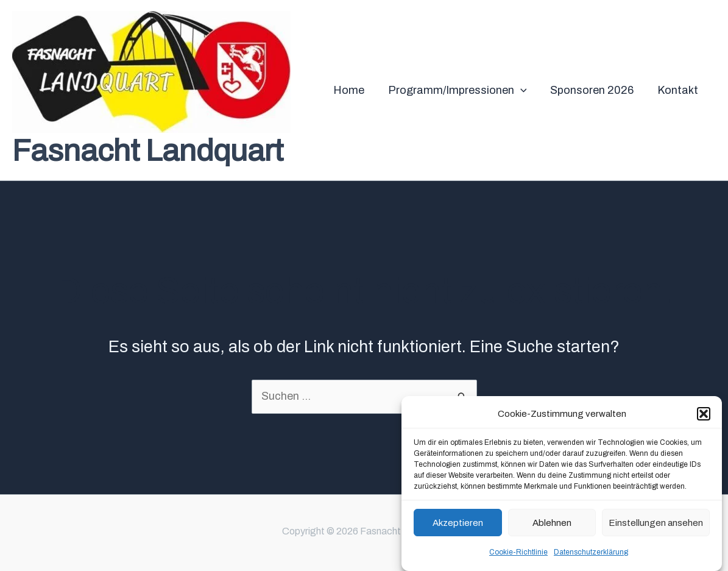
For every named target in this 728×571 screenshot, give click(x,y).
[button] (704, 414)
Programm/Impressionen (461, 90)
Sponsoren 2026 (594, 90)
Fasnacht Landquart (148, 151)
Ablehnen (552, 523)
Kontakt (678, 90)
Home (354, 90)
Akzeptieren (458, 523)
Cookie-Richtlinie (518, 553)
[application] (524, 90)
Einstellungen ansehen (656, 523)
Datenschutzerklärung (591, 553)
